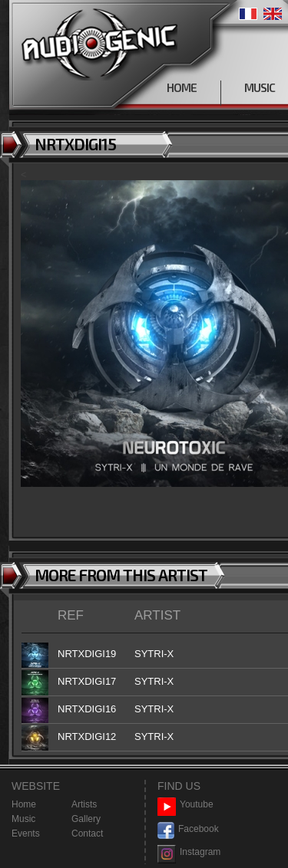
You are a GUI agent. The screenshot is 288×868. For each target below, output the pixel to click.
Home (24, 804)
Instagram (189, 852)
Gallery (86, 819)
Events (26, 833)
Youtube (185, 805)
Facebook (188, 829)
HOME (182, 87)
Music (23, 819)
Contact (87, 833)
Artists (84, 804)
